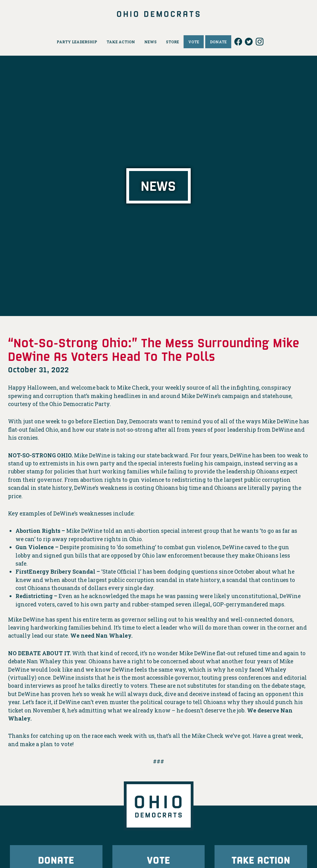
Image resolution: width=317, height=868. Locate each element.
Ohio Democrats (159, 14)
